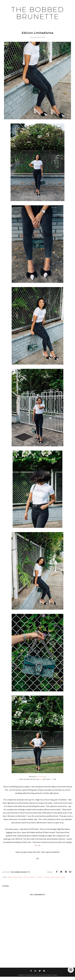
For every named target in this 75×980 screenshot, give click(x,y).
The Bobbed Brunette (38, 13)
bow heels (18, 877)
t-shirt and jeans (52, 877)
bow (10, 877)
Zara (63, 877)
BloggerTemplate (52, 975)
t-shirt (39, 877)
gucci (26, 877)
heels (32, 877)
